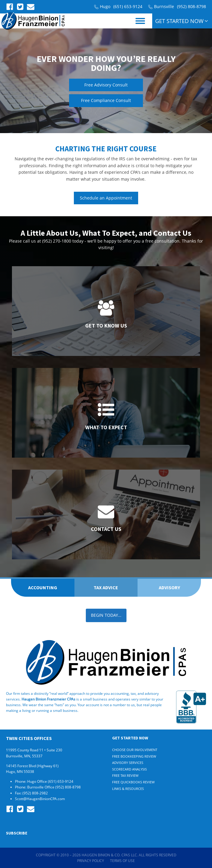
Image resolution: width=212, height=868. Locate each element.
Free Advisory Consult (106, 85)
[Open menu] (140, 21)
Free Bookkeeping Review (134, 756)
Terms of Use (122, 861)
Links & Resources (128, 789)
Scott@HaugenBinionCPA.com (40, 799)
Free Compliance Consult (106, 100)
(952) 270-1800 (57, 241)
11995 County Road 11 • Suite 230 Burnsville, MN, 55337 (34, 753)
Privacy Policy (91, 861)
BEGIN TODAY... (106, 615)
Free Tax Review (125, 775)
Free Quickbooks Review (133, 782)
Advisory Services (128, 763)
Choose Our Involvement (135, 750)
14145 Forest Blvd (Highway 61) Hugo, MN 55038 (32, 769)
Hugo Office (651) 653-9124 (51, 781)
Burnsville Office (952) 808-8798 (54, 787)
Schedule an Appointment (106, 198)
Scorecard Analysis (129, 769)
